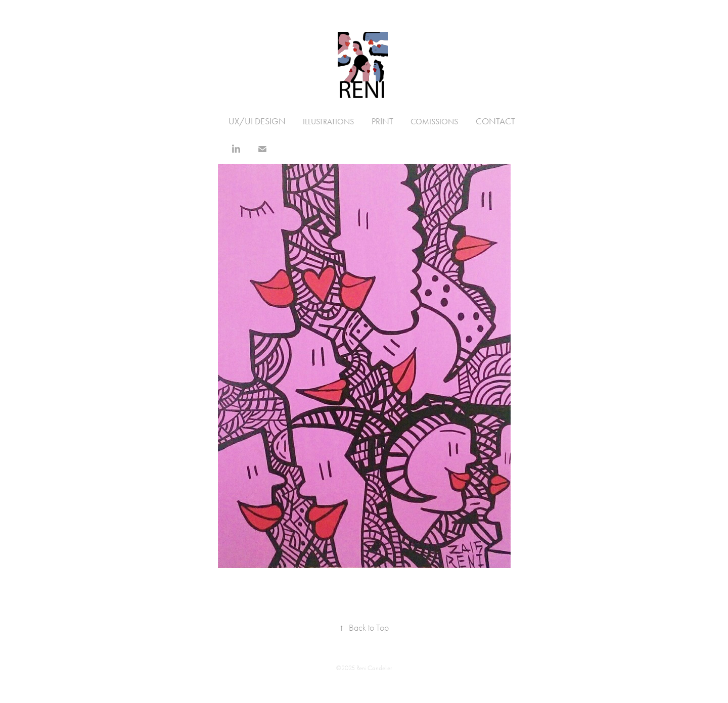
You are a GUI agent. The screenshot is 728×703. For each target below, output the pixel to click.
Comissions (434, 122)
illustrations (328, 122)
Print (382, 121)
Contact (495, 121)
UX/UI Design (257, 121)
